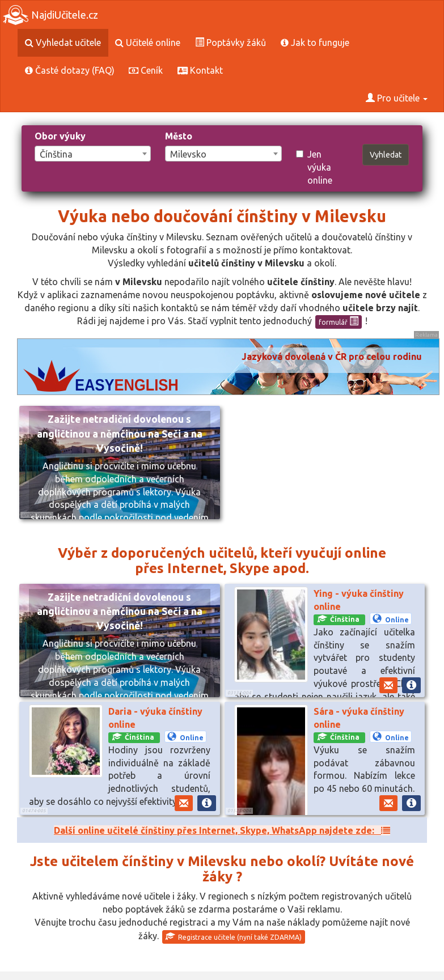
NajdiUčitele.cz (50, 15)
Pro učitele (397, 98)
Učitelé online (148, 43)
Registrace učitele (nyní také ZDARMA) (234, 936)
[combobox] (93, 154)
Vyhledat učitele (63, 43)
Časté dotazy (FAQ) (70, 70)
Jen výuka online (314, 167)
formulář (339, 321)
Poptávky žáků (231, 43)
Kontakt (200, 70)
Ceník (146, 70)
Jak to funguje (315, 43)
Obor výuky (60, 136)
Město (179, 136)
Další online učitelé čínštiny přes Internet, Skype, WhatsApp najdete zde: (222, 830)
